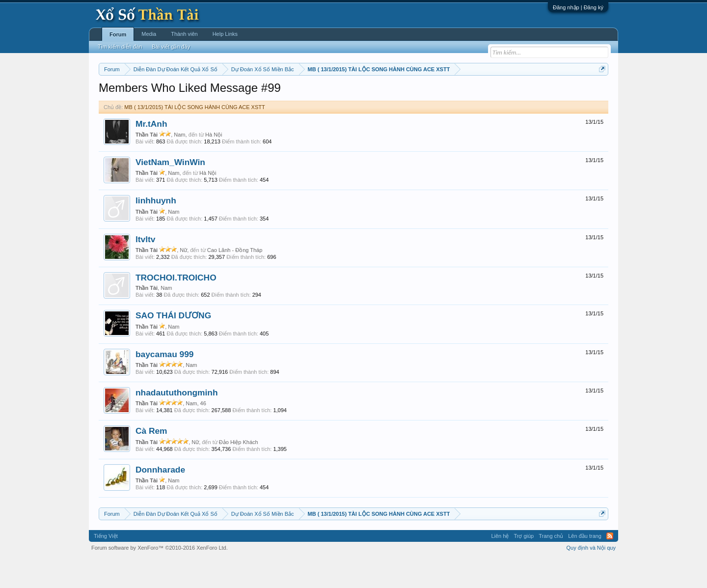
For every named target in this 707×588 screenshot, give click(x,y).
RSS (610, 565)
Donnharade (160, 499)
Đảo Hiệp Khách (239, 472)
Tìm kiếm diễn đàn (120, 47)
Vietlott (207, 94)
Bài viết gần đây (171, 47)
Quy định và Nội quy (591, 577)
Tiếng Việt (106, 565)
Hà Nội (214, 164)
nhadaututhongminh (177, 422)
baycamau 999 (165, 384)
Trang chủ (551, 565)
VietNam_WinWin (170, 192)
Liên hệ (500, 565)
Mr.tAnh (151, 153)
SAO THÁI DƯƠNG (173, 345)
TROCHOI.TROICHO (176, 307)
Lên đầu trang (585, 565)
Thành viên (184, 34)
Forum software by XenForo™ (160, 577)
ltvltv (145, 269)
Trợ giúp (524, 565)
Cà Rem (151, 461)
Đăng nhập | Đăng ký (578, 7)
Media (149, 34)
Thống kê (416, 94)
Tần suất (481, 94)
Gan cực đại (449, 94)
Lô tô (504, 94)
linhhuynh (156, 230)
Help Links (225, 34)
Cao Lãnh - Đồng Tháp (235, 280)
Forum (118, 34)
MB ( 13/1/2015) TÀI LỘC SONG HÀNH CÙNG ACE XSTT (194, 137)
